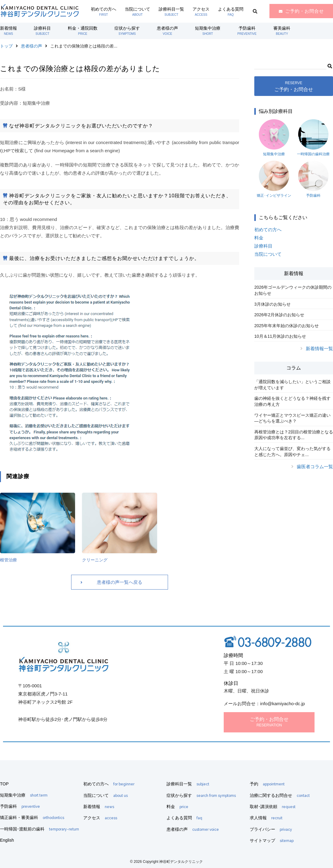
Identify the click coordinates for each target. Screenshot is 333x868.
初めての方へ (104, 12)
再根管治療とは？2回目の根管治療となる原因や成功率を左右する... (294, 435)
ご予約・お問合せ (305, 11)
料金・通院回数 (83, 31)
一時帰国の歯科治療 (313, 138)
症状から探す (127, 31)
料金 (259, 238)
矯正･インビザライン (274, 179)
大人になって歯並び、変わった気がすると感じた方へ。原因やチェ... (292, 452)
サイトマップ (272, 840)
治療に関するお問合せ (280, 795)
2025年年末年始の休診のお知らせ (287, 326)
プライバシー (271, 829)
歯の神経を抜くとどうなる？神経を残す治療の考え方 (292, 401)
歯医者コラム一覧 (315, 467)
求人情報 (266, 818)
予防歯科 (247, 31)
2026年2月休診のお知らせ (279, 315)
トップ (6, 46)
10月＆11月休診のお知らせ (280, 336)
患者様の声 (167, 31)
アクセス (201, 12)
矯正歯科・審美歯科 (32, 817)
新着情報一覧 (319, 349)
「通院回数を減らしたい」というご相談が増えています (292, 385)
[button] (330, 65)
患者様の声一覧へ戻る (120, 582)
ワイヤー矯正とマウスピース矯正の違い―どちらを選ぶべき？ (292, 418)
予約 (267, 784)
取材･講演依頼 (273, 807)
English (7, 840)
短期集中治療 (208, 31)
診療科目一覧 (171, 12)
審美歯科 (282, 31)
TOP (4, 784)
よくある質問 (231, 12)
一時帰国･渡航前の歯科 (40, 829)
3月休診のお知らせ (272, 304)
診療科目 (42, 31)
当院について (137, 12)
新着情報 (8, 31)
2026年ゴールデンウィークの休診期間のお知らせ (293, 290)
